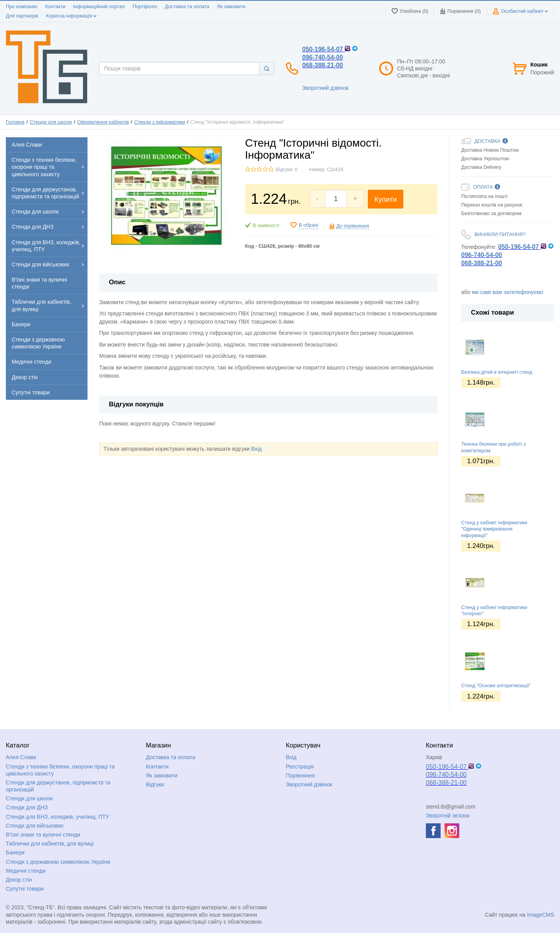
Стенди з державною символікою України (58, 862)
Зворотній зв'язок (448, 816)
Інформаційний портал (99, 7)
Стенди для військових (35, 826)
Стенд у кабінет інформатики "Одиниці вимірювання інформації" (494, 529)
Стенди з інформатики (160, 122)
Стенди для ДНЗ (27, 807)
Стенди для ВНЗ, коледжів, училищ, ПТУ (57, 817)
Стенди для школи (51, 122)
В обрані (308, 225)
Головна (15, 122)
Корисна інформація (71, 16)
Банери (15, 852)
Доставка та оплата (187, 7)
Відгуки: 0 (287, 170)
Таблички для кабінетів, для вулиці (50, 844)
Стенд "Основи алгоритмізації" (496, 686)
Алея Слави (21, 757)
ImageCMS (541, 915)
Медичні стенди (26, 871)
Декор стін (19, 880)
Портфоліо (145, 7)
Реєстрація (300, 767)
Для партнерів (22, 16)
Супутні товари (25, 889)
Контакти (55, 7)
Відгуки (155, 784)
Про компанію (22, 7)
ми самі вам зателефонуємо (507, 292)
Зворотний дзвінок (325, 88)
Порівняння (300, 775)
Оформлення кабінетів (103, 122)
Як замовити (231, 7)
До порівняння (353, 226)
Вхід (256, 449)
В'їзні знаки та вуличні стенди (43, 835)
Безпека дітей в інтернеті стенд (497, 372)
